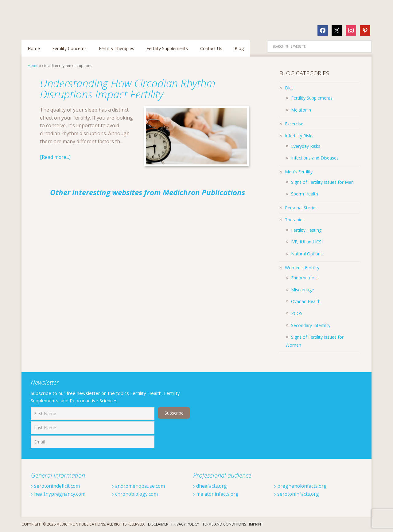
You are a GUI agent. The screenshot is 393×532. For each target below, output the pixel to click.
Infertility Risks (299, 136)
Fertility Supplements (312, 98)
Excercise (294, 124)
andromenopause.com (139, 486)
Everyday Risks (306, 146)
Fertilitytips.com (61, 17)
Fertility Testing (306, 230)
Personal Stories (301, 208)
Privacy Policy (185, 524)
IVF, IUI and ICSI (307, 242)
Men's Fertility (299, 172)
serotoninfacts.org (297, 494)
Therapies (295, 220)
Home (33, 66)
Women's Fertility (302, 268)
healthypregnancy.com (59, 494)
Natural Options (307, 254)
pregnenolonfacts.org (301, 486)
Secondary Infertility (311, 325)
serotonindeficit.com (56, 486)
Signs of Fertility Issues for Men (322, 182)
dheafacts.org (210, 486)
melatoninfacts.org (216, 494)
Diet (289, 88)
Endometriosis (305, 278)
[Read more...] (55, 157)
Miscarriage (303, 290)
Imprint (256, 524)
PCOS (297, 313)
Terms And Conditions (224, 524)
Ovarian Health (306, 301)
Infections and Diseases (315, 158)
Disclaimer (158, 524)
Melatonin (301, 110)
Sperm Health (305, 194)
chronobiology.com (136, 494)
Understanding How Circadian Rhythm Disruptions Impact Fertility (131, 89)
